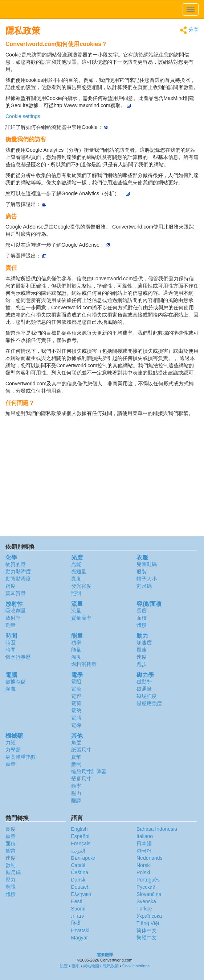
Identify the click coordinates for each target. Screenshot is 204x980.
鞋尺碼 (144, 586)
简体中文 (147, 930)
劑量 (11, 625)
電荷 (76, 703)
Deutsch (80, 887)
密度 (11, 586)
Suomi (78, 909)
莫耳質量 (16, 593)
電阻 (76, 682)
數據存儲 (16, 682)
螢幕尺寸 (81, 779)
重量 (11, 764)
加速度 (144, 642)
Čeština (80, 872)
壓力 (76, 793)
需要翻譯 (105, 955)
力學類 (13, 750)
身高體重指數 (21, 757)
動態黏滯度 (18, 579)
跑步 (142, 664)
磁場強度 (147, 696)
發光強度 (81, 586)
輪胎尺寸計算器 (89, 771)
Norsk (143, 865)
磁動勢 (144, 682)
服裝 (142, 571)
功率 (76, 642)
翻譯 (76, 800)
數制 (76, 764)
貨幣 (76, 757)
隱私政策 (111, 966)
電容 (76, 696)
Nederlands (150, 858)
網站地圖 (91, 966)
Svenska (146, 901)
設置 (64, 966)
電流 (76, 689)
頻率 (76, 786)
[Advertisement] (102, 478)
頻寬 (11, 689)
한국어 (144, 851)
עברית (78, 916)
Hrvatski (80, 930)
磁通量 (144, 689)
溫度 (76, 657)
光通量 (79, 571)
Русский (146, 887)
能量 (76, 650)
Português (148, 880)
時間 (11, 650)
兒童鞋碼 (147, 564)
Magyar (80, 938)
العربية (78, 851)
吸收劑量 (16, 611)
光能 (76, 564)
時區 (11, 642)
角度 (76, 742)
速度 (142, 657)
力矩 (11, 742)
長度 (142, 611)
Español (80, 836)
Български (83, 858)
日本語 (144, 843)
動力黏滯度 (18, 571)
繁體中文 (147, 938)
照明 (76, 593)
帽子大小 (147, 579)
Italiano (145, 836)
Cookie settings (23, 116)
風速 (142, 650)
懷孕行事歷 (18, 657)
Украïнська (149, 916)
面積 (142, 618)
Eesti (77, 901)
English (79, 829)
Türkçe (144, 909)
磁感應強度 (149, 703)
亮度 (76, 579)
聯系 (76, 966)
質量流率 (81, 618)
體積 (142, 625)
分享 (189, 30)
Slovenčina (149, 894)
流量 (76, 611)
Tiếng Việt (148, 923)
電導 (76, 725)
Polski (143, 872)
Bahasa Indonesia (157, 829)
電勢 (76, 711)
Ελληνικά (81, 894)
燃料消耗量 (84, 664)
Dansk (78, 880)
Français (81, 843)
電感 (76, 718)
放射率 (13, 618)
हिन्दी (76, 923)
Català (78, 865)
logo (102, 9)
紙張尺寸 (81, 750)
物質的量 (16, 564)
